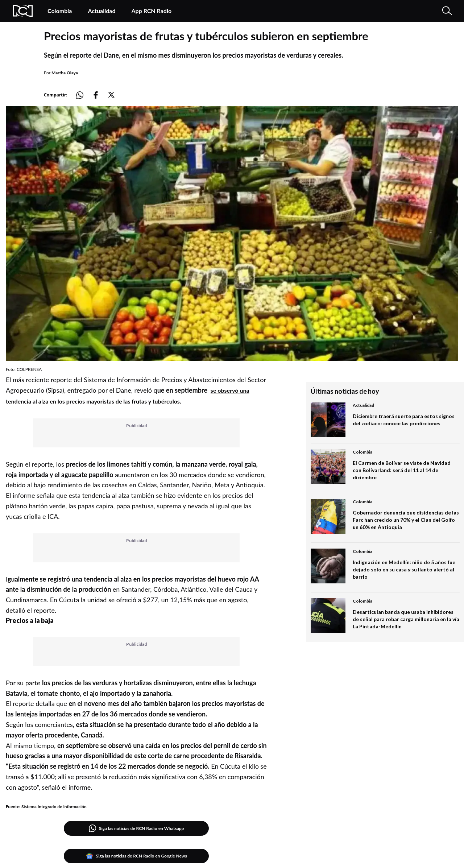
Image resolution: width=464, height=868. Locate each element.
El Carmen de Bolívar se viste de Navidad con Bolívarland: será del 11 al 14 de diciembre (402, 470)
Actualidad (101, 11)
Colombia (60, 11)
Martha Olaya (65, 73)
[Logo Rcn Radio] (23, 11)
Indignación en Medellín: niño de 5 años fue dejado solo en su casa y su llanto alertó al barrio (404, 569)
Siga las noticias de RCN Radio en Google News (136, 856)
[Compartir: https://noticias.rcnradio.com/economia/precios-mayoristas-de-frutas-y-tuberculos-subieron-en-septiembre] (84, 95)
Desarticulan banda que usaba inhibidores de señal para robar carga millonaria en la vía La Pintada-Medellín (406, 619)
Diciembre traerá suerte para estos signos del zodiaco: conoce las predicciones (404, 420)
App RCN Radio (151, 11)
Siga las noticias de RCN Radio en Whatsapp (136, 828)
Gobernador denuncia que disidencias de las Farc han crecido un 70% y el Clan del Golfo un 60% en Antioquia (406, 520)
